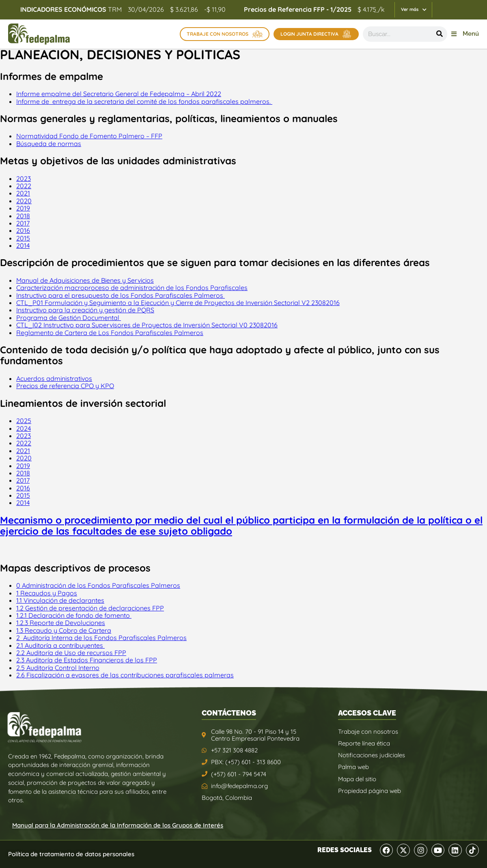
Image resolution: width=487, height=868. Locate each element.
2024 (24, 428)
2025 (24, 421)
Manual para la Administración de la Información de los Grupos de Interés (118, 825)
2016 (23, 230)
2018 (23, 216)
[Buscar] (440, 34)
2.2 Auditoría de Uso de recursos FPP (71, 653)
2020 (24, 201)
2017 (23, 223)
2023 (24, 178)
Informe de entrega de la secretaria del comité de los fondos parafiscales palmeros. (144, 101)
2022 (24, 186)
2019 (23, 208)
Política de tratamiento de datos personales (71, 854)
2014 (23, 245)
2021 (23, 193)
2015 (23, 238)
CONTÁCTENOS (229, 713)
